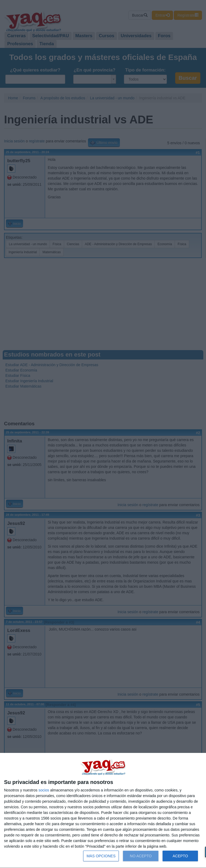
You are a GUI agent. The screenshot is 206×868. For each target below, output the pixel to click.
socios (44, 790)
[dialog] (103, 811)
